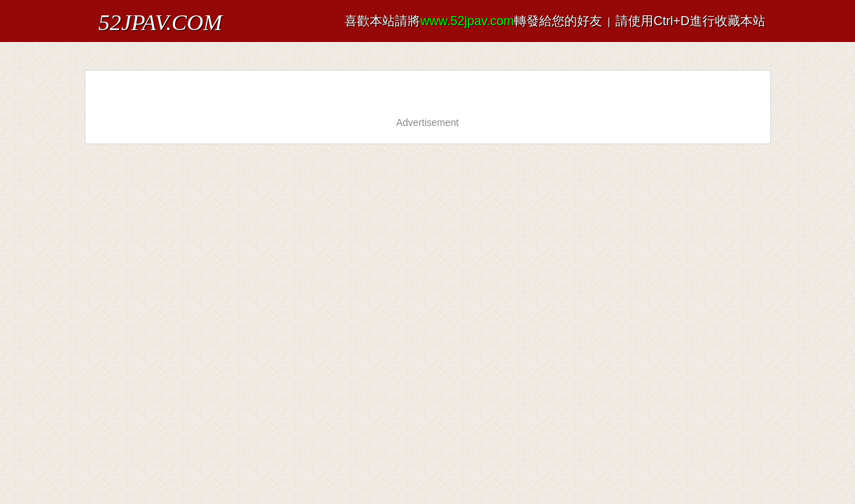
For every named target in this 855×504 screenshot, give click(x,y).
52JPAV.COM (132, 17)
